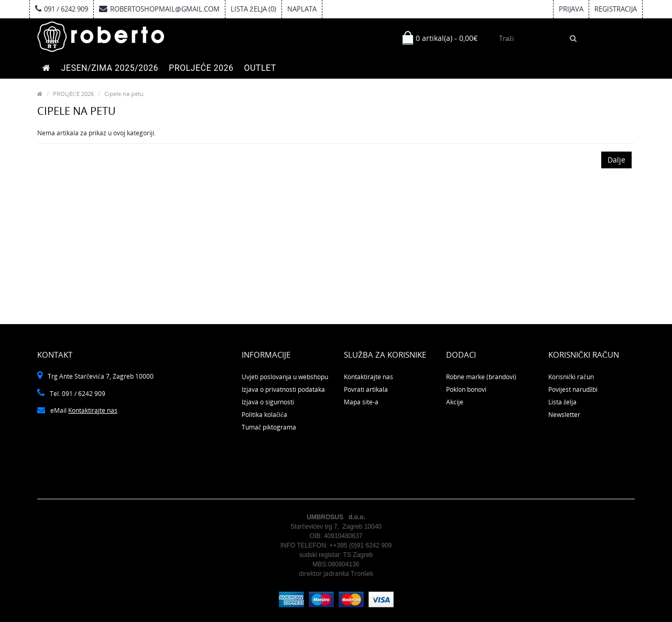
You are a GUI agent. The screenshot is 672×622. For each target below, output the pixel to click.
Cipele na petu (124, 94)
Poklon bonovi (466, 389)
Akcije (455, 402)
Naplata (302, 9)
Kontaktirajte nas (93, 410)
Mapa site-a (361, 402)
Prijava (571, 9)
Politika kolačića (264, 415)
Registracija (616, 9)
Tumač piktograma (269, 427)
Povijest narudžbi (573, 389)
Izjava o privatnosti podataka (283, 389)
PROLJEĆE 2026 (201, 68)
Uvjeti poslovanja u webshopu (285, 377)
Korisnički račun (571, 377)
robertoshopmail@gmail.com (159, 9)
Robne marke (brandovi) (481, 377)
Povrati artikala (366, 389)
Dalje (616, 160)
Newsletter (564, 415)
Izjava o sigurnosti (268, 402)
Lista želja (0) (253, 9)
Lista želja (562, 402)
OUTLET (260, 68)
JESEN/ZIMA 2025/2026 (110, 68)
